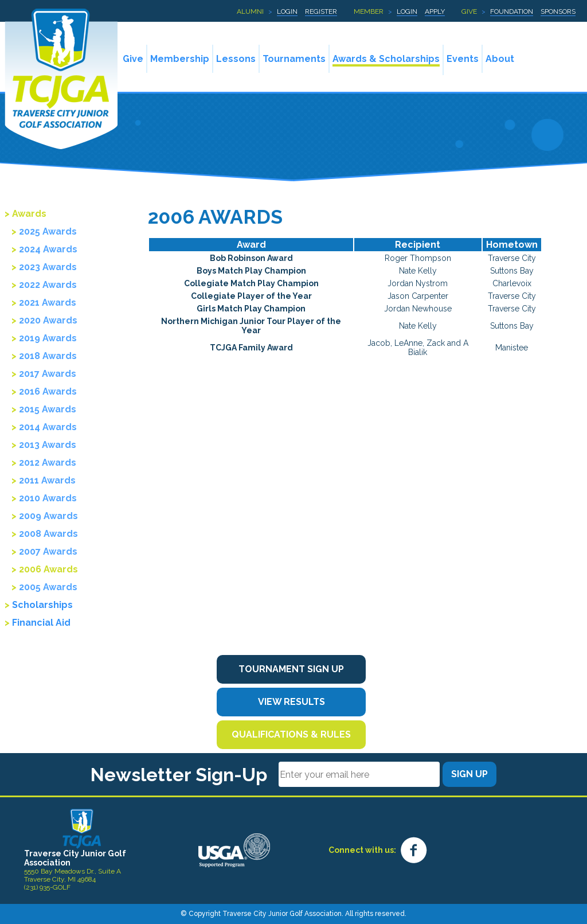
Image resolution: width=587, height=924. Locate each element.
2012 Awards (48, 463)
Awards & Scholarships (386, 59)
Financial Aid (41, 623)
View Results (291, 702)
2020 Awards (48, 320)
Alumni (250, 11)
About (500, 59)
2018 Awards (48, 356)
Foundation (512, 11)
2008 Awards (48, 534)
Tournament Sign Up (291, 669)
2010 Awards (48, 498)
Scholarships (42, 605)
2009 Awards (48, 516)
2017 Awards (48, 374)
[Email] (359, 774)
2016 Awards (48, 391)
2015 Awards (48, 409)
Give (469, 11)
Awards (29, 214)
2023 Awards (48, 267)
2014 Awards (48, 427)
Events (463, 59)
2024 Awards (48, 249)
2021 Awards (48, 303)
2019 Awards (48, 338)
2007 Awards (48, 551)
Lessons (236, 59)
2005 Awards (48, 587)
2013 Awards (48, 445)
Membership (180, 59)
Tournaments (294, 59)
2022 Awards (48, 285)
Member (369, 11)
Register (321, 11)
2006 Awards (48, 569)
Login (287, 11)
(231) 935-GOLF (47, 887)
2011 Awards (47, 480)
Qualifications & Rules (291, 734)
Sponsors (558, 11)
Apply (435, 11)
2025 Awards (48, 231)
